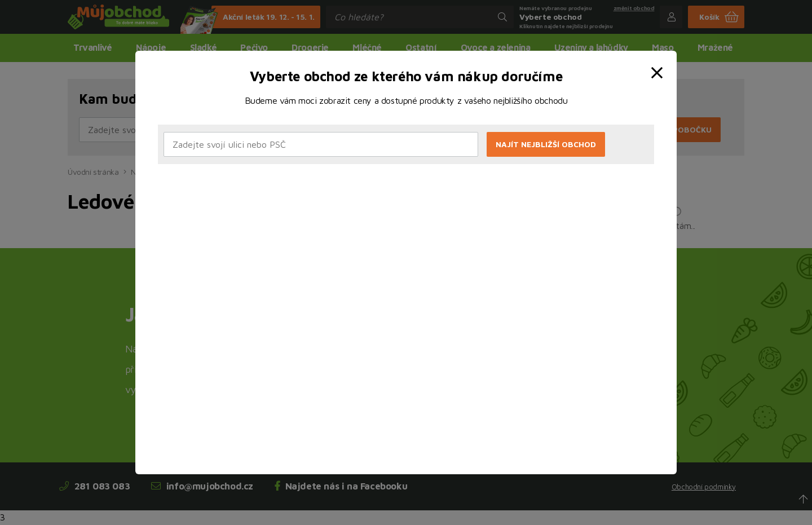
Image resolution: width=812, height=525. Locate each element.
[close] (659, 64)
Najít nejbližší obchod (546, 144)
